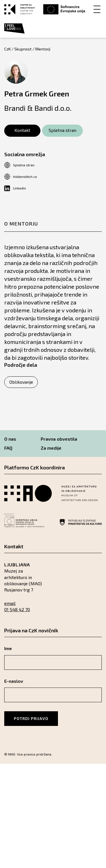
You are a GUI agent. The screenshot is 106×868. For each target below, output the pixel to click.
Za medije (51, 448)
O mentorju (21, 224)
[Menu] (97, 9)
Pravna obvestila (59, 439)
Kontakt (22, 130)
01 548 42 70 (17, 609)
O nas (10, 439)
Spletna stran (62, 130)
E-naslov (14, 681)
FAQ (8, 448)
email (10, 603)
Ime (8, 648)
